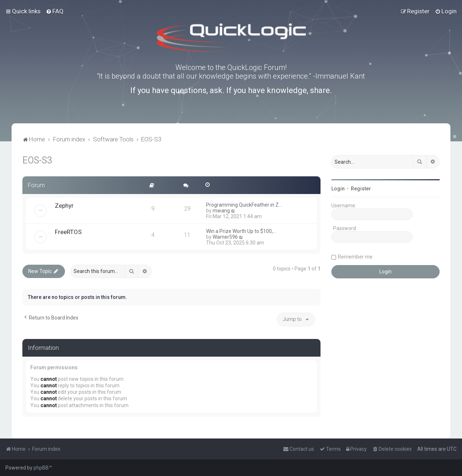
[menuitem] (55, 11)
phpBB (41, 468)
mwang (221, 211)
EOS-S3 (37, 160)
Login (338, 189)
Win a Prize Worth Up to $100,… (241, 231)
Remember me (355, 257)
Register (361, 189)
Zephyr (64, 206)
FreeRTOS (68, 232)
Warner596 (225, 237)
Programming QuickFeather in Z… (244, 205)
